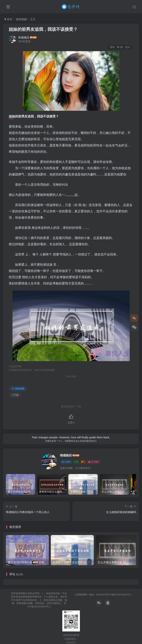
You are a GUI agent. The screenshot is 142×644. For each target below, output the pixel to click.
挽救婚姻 (21, 19)
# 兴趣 (15, 395)
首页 (8, 19)
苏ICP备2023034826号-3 (118, 594)
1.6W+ (66, 462)
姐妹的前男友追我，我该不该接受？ (43, 29)
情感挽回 (24, 37)
